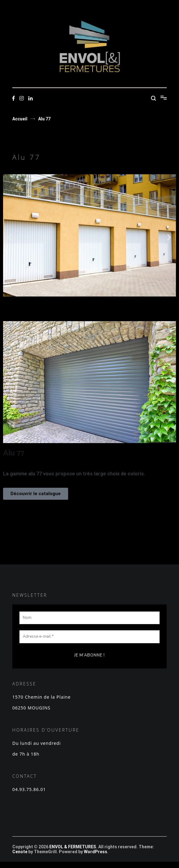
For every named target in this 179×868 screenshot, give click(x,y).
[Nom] (89, 618)
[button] (10, 237)
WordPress (96, 852)
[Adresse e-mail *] (89, 637)
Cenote (20, 852)
